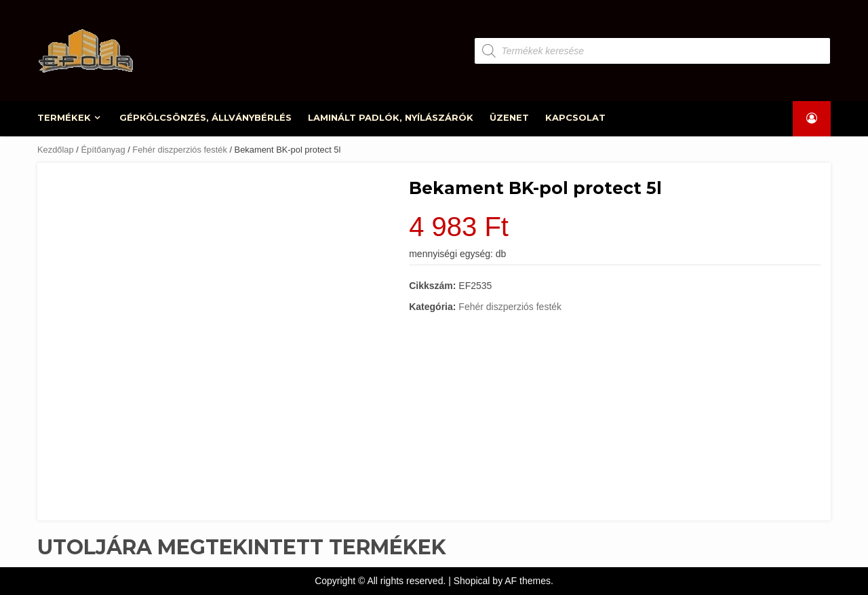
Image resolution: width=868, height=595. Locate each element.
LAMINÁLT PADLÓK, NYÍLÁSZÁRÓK (391, 117)
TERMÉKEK (65, 117)
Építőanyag (103, 150)
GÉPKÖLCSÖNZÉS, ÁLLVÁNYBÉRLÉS (205, 117)
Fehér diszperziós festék (180, 150)
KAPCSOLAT (575, 117)
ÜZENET (509, 117)
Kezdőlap (56, 150)
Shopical (472, 581)
